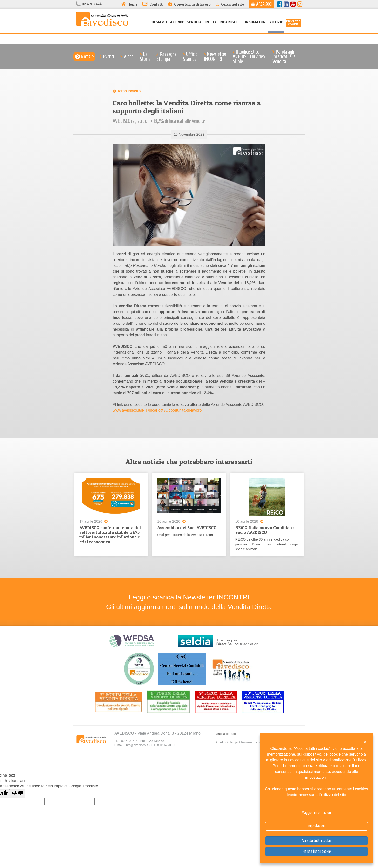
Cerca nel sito (233, 4)
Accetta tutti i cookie (317, 840)
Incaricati (229, 22)
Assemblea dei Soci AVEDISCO (187, 527)
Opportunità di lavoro (192, 4)
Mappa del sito (226, 734)
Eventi (108, 56)
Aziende (177, 22)
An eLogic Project (228, 742)
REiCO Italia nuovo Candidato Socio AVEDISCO (264, 530)
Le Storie (145, 56)
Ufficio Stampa (190, 56)
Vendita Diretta (202, 22)
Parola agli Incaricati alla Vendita (284, 56)
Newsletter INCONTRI (215, 56)
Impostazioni (316, 826)
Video (128, 56)
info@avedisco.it (137, 745)
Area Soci (264, 4)
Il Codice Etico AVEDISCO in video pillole (249, 56)
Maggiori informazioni (317, 813)
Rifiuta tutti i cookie (317, 851)
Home (133, 4)
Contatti (156, 4)
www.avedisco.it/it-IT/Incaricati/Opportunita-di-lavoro (157, 410)
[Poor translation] (18, 794)
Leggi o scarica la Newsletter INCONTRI (189, 597)
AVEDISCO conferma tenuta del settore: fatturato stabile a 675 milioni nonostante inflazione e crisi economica (110, 535)
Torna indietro (129, 91)
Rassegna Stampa (167, 56)
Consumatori (254, 22)
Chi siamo (158, 22)
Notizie (276, 22)
